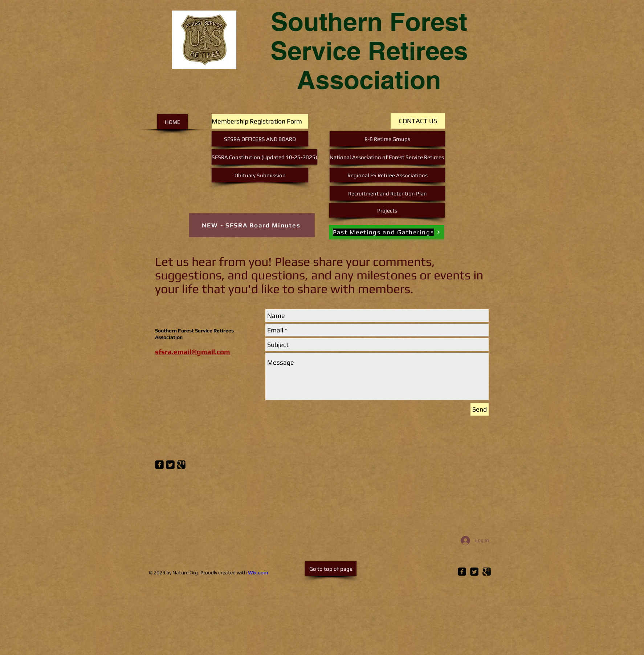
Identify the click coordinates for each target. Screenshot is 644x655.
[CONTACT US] (418, 121)
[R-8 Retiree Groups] (387, 139)
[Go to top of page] (331, 569)
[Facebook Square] (462, 572)
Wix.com (258, 573)
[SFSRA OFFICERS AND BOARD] (260, 139)
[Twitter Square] (474, 572)
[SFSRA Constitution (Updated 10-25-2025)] (264, 157)
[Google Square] (487, 572)
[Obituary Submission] (260, 175)
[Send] (480, 409)
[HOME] (172, 122)
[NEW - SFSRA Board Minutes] (252, 225)
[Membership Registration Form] (260, 121)
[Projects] (387, 210)
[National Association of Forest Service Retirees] (387, 157)
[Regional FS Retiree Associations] (387, 175)
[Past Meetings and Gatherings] (387, 232)
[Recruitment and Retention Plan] (387, 193)
